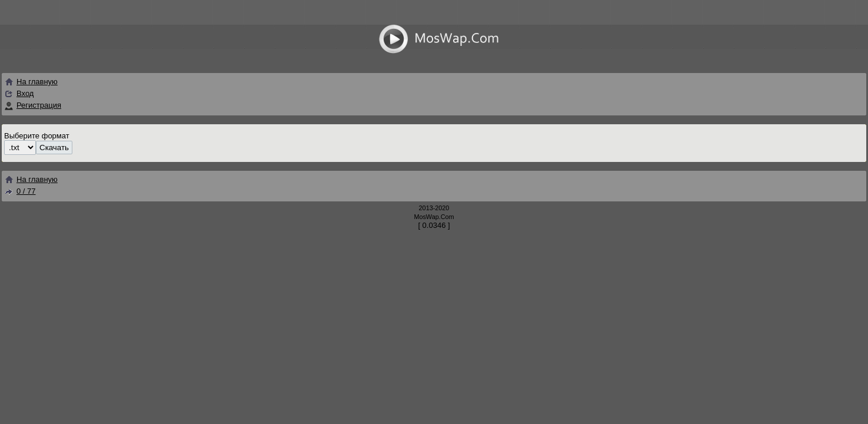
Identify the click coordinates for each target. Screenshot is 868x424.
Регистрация (39, 105)
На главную (31, 82)
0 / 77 (20, 191)
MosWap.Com (434, 217)
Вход (25, 93)
